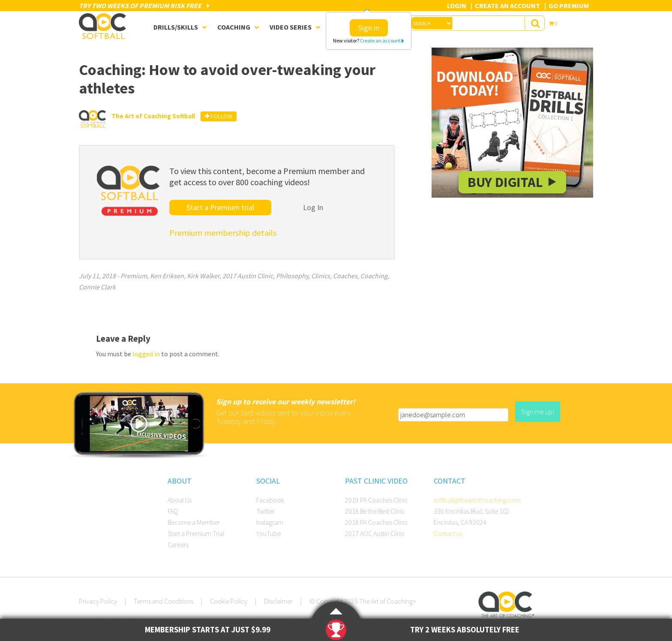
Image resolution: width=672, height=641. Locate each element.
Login (457, 6)
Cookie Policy (229, 601)
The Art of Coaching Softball (105, 26)
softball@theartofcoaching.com (477, 500)
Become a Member (194, 522)
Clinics (321, 276)
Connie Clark (97, 287)
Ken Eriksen (167, 276)
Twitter (265, 511)
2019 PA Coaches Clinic (376, 500)
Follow (219, 116)
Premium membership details (223, 233)
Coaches (345, 276)
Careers (178, 545)
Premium (134, 276)
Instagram (270, 522)
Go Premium (569, 6)
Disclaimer (278, 601)
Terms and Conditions (163, 601)
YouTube (268, 533)
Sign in (369, 28)
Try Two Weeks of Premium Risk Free (144, 6)
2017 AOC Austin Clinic (375, 533)
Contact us (448, 533)
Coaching (374, 276)
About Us (180, 500)
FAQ (173, 511)
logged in (146, 354)
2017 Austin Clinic (248, 276)
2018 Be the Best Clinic (375, 511)
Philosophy (292, 276)
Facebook (270, 500)
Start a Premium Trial (196, 533)
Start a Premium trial (220, 207)
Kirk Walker (203, 276)
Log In (313, 207)
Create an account (382, 41)
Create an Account (507, 6)
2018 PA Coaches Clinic (376, 522)
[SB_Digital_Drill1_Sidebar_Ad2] (512, 195)
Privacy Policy (98, 601)
